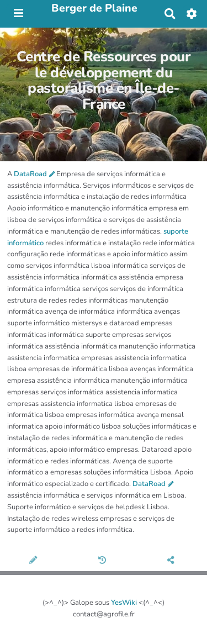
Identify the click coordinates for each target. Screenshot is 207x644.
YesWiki (124, 603)
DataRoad (30, 174)
